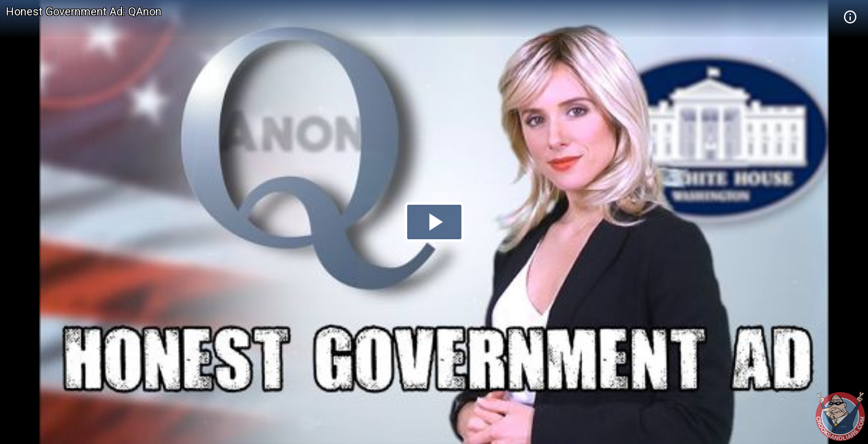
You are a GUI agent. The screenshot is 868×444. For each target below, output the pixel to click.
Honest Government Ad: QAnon (84, 11)
